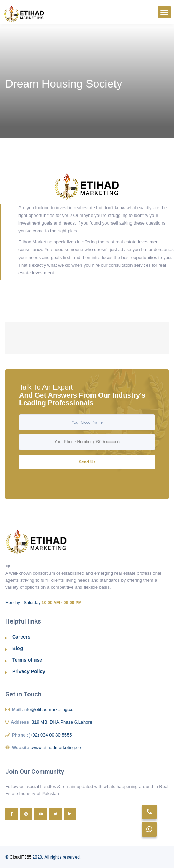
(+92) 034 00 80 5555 (50, 735)
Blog (18, 648)
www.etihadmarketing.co (57, 748)
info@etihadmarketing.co (48, 710)
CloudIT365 (21, 857)
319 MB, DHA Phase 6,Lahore (62, 722)
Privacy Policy (29, 671)
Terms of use (27, 660)
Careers (21, 637)
